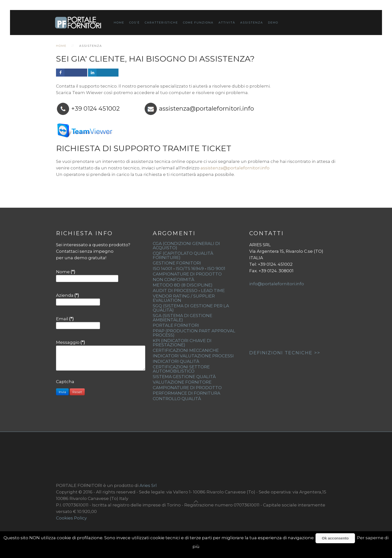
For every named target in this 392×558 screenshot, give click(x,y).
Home (119, 23)
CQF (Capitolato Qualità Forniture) (183, 255)
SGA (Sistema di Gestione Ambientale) (182, 318)
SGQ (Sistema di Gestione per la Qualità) (191, 308)
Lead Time (213, 291)
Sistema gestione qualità (184, 377)
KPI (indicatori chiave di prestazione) (182, 343)
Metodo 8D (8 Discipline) (183, 285)
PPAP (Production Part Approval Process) (194, 333)
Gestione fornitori (177, 263)
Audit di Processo (175, 291)
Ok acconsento (335, 538)
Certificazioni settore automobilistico (181, 369)
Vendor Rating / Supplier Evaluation (184, 298)
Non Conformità (173, 280)
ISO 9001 (216, 268)
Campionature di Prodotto (187, 274)
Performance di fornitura (186, 393)
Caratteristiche (161, 23)
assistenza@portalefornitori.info (206, 108)
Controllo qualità (177, 399)
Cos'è (134, 23)
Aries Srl (148, 485)
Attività (227, 23)
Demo (273, 23)
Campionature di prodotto (187, 388)
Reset (77, 392)
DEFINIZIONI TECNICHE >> (285, 353)
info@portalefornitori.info (277, 284)
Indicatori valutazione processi (193, 356)
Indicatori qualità (176, 361)
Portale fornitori (176, 325)
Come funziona (198, 23)
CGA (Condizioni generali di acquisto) (186, 246)
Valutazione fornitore (182, 382)
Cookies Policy (71, 518)
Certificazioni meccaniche (186, 350)
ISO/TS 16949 (190, 268)
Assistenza (252, 23)
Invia (62, 392)
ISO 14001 (162, 268)
